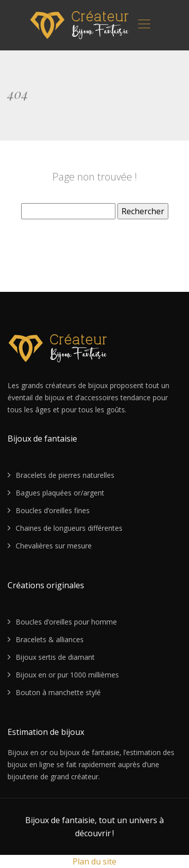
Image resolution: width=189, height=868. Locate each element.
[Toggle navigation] (144, 25)
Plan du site (94, 861)
